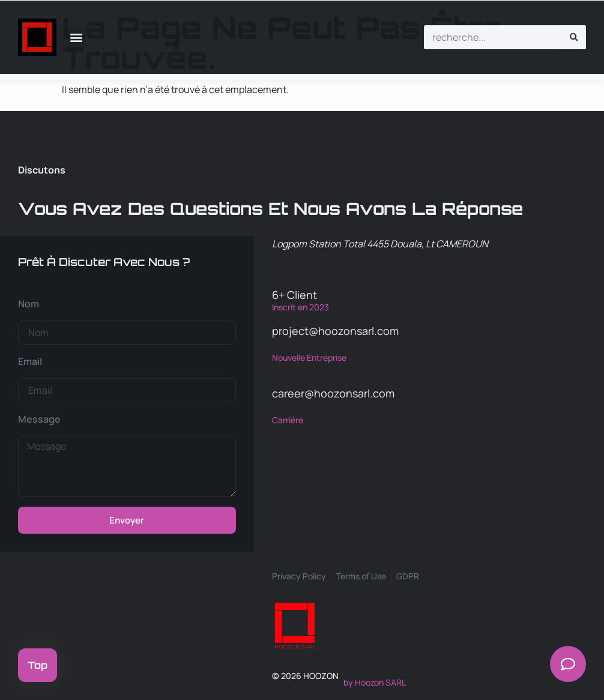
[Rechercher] (574, 37)
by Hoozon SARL (375, 682)
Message (39, 419)
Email (30, 361)
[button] (76, 37)
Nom (29, 304)
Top (38, 665)
